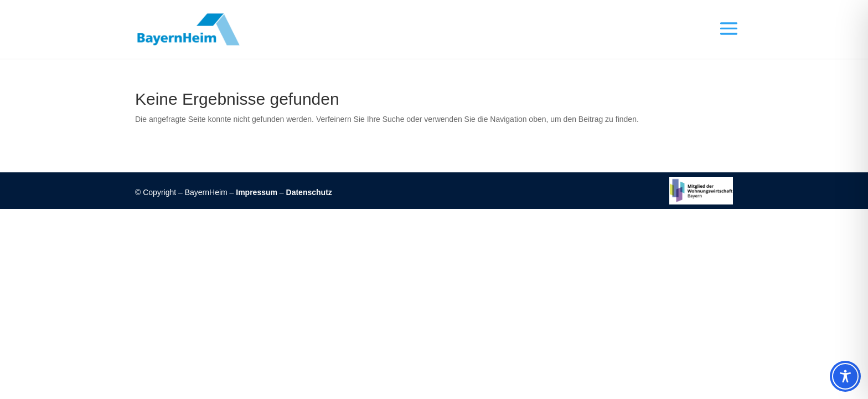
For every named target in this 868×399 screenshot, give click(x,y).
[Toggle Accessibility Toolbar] (845, 376)
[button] (724, 29)
